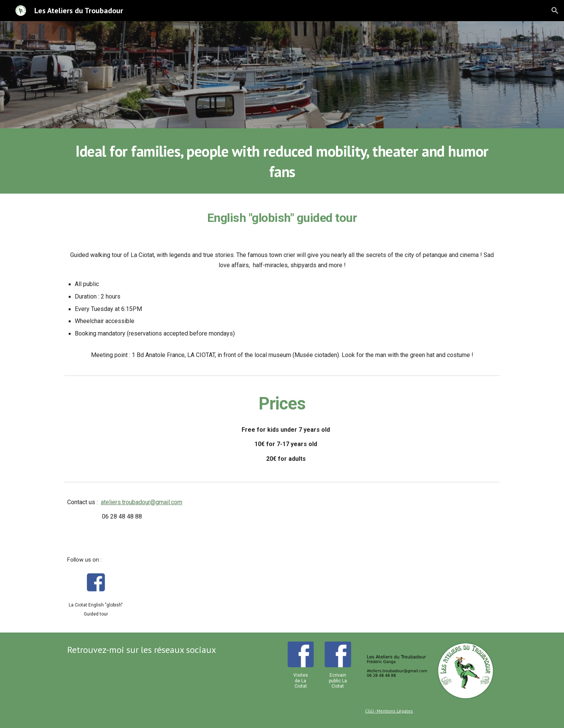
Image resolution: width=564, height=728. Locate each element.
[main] (282, 161)
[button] (555, 11)
